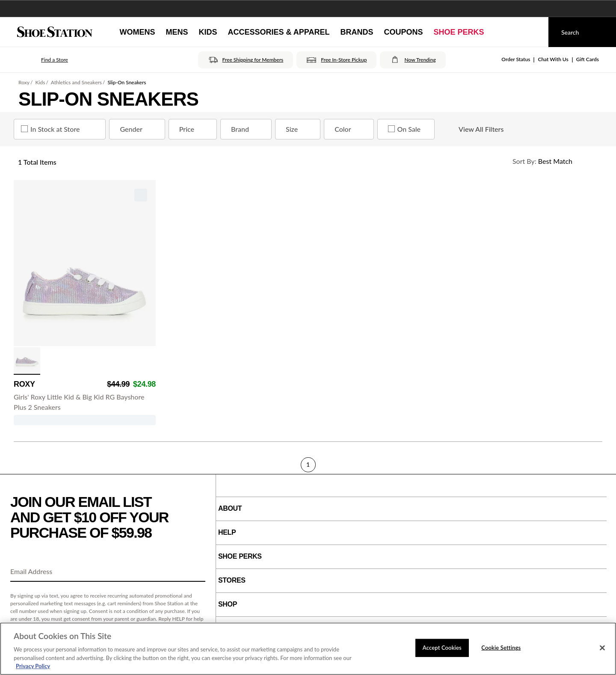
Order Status (516, 59)
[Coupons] (404, 32)
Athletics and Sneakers (76, 82)
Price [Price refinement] (194, 129)
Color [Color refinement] (350, 129)
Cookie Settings (501, 648)
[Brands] (357, 32)
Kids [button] (208, 32)
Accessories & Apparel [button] (278, 32)
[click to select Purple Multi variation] (27, 361)
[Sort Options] (554, 161)
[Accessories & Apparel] (278, 32)
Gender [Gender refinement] (139, 129)
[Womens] (137, 32)
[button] (43, 60)
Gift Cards (588, 59)
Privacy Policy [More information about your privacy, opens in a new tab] (33, 666)
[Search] (582, 32)
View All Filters (473, 129)
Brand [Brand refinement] (248, 129)
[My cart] (534, 32)
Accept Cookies (442, 648)
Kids (40, 82)
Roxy (24, 82)
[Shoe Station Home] (55, 32)
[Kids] (208, 32)
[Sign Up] (196, 572)
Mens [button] (177, 32)
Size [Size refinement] (299, 129)
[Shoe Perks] (459, 32)
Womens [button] (137, 32)
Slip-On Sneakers (127, 82)
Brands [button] (357, 32)
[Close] (602, 648)
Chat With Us (553, 59)
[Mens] (177, 32)
